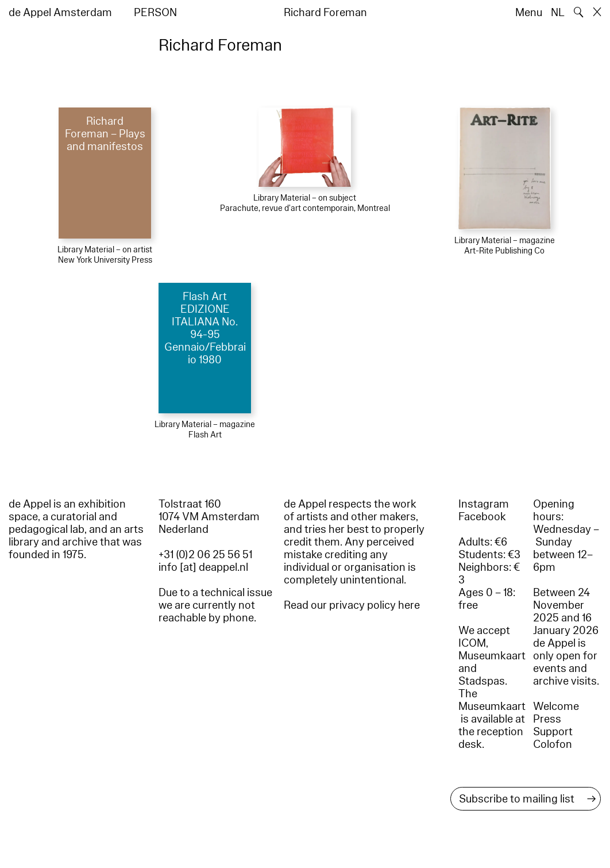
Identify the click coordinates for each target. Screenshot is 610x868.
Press (547, 719)
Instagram (484, 504)
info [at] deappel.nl (203, 567)
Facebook (482, 517)
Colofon (553, 744)
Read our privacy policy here (352, 605)
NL (558, 13)
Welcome (556, 706)
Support (553, 732)
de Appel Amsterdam (60, 13)
